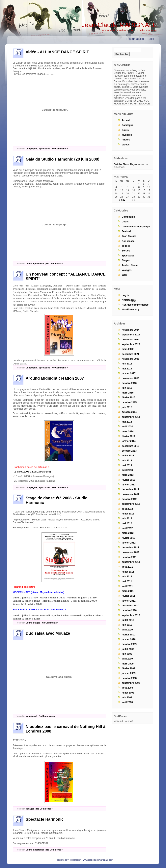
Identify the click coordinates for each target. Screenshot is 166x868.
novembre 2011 (131, 552)
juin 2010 (127, 625)
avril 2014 (127, 427)
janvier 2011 (129, 601)
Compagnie (32, 149)
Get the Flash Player (125, 164)
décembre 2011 (130, 547)
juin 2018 (127, 364)
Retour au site (135, 39)
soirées (126, 246)
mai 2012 (127, 523)
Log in (125, 295)
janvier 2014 (129, 441)
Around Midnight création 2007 (55, 378)
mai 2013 (127, 465)
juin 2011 (127, 577)
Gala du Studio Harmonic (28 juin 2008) (62, 159)
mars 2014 (128, 432)
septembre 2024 (131, 335)
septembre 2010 (131, 615)
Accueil (126, 120)
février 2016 (128, 397)
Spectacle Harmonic (45, 819)
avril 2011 (127, 586)
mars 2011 (128, 591)
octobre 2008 (129, 678)
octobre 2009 (129, 644)
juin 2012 (127, 518)
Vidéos (126, 145)
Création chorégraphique (136, 227)
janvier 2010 (129, 639)
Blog (151, 39)
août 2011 (127, 567)
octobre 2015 (129, 402)
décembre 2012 (130, 489)
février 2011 (128, 596)
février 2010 (128, 635)
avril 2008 (127, 702)
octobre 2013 (129, 451)
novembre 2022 (131, 340)
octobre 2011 (129, 557)
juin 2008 (127, 698)
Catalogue (128, 125)
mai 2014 (127, 422)
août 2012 (127, 509)
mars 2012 (128, 533)
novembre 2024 (131, 330)
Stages (37, 623)
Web (124, 275)
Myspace (127, 135)
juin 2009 (127, 654)
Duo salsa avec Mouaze (48, 633)
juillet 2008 (128, 693)
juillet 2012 (128, 514)
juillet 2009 (128, 649)
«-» (133, 200)
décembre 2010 (130, 606)
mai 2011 (127, 581)
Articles (129, 300)
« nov (122, 200)
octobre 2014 (129, 412)
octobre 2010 (129, 610)
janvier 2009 (129, 673)
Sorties (126, 251)
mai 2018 (127, 369)
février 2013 (128, 480)
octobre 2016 (129, 383)
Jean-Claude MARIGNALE (119, 25)
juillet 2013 (128, 456)
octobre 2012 (129, 499)
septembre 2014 (131, 417)
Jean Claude (129, 236)
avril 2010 (127, 630)
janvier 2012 (129, 543)
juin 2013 (127, 461)
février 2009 (128, 668)
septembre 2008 (131, 683)
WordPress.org (130, 310)
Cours (29, 264)
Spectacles (44, 149)
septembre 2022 (131, 344)
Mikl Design (76, 860)
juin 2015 (127, 407)
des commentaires (135, 305)
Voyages (30, 809)
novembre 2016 (131, 378)
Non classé (31, 716)
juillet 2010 (128, 620)
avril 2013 (127, 470)
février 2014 (128, 436)
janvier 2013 (129, 485)
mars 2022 (128, 349)
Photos (126, 140)
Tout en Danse (130, 265)
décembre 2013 (130, 446)
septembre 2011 (131, 562)
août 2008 (127, 688)
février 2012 (128, 538)
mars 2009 (128, 664)
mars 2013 (128, 475)
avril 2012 (127, 528)
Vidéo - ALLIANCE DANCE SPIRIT (57, 52)
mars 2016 (128, 393)
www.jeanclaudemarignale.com (98, 860)
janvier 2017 (129, 373)
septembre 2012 (131, 504)
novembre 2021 (131, 359)
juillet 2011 (128, 572)
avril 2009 (127, 659)
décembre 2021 (130, 354)
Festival (126, 231)
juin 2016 (127, 388)
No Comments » (60, 149)
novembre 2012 (131, 494)
